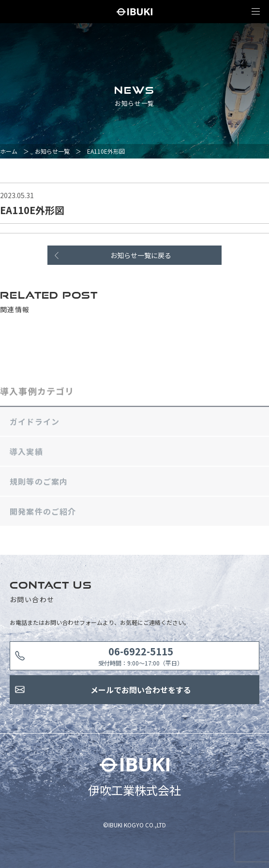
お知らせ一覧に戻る (141, 255)
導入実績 (26, 453)
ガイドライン (35, 423)
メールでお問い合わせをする (141, 690)
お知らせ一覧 (52, 151)
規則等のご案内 (39, 483)
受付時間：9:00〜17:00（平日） (141, 656)
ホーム (9, 151)
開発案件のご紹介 (43, 513)
